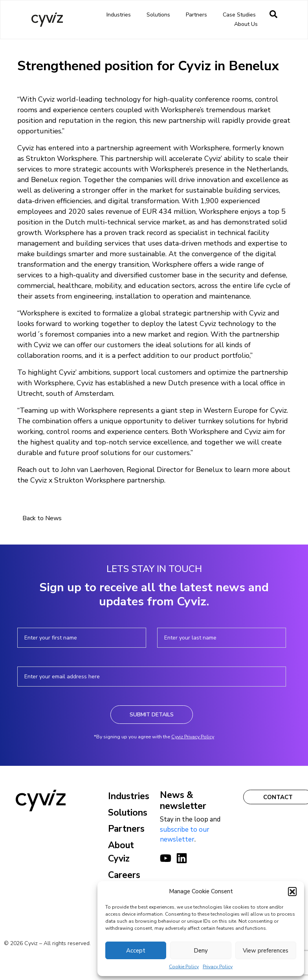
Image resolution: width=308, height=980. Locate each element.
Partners (198, 15)
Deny (201, 951)
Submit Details (152, 715)
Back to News (42, 518)
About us (248, 24)
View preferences (266, 951)
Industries (121, 15)
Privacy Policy (218, 967)
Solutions (160, 15)
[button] (292, 891)
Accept (136, 951)
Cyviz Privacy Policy (193, 737)
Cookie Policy (184, 967)
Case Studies (239, 15)
